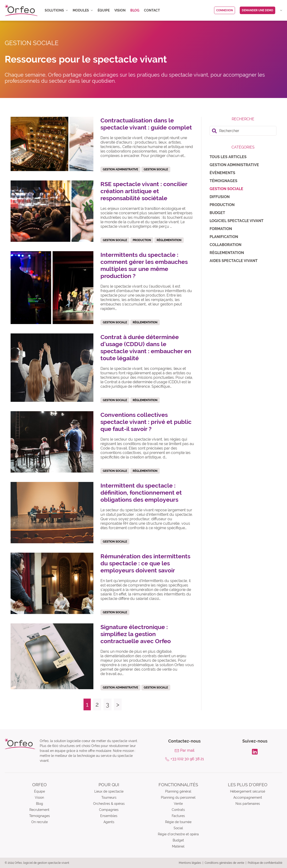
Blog (135, 10)
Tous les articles (228, 157)
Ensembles (109, 816)
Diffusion (220, 197)
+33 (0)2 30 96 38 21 (187, 759)
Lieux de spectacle (109, 791)
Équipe (104, 10)
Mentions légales (190, 863)
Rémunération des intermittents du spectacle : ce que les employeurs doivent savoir (145, 563)
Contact (152, 10)
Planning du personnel (178, 798)
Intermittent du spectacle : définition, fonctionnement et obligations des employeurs (141, 493)
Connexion (225, 10)
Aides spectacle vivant (234, 261)
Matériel (178, 846)
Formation (221, 229)
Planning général (178, 791)
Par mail (187, 750)
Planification (224, 237)
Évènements (222, 173)
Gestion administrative (234, 165)
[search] (243, 131)
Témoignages (223, 181)
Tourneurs (109, 798)
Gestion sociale (226, 189)
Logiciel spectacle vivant (237, 221)
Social (178, 828)
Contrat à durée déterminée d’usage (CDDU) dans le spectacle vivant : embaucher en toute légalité (146, 348)
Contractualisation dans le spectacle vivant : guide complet (146, 124)
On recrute (40, 822)
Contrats (178, 810)
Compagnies (109, 810)
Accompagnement (248, 798)
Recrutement (39, 810)
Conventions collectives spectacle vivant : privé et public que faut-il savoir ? (146, 422)
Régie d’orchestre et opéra (178, 834)
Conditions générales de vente (224, 863)
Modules (83, 10)
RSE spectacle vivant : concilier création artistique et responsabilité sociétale (144, 191)
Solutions (56, 10)
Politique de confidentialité (265, 863)
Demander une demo (257, 10)
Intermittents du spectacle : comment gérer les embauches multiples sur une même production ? (144, 265)
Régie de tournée (178, 822)
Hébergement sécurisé (248, 791)
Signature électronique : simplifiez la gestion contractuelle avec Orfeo (136, 634)
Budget (217, 213)
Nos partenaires (248, 804)
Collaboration (225, 245)
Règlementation (227, 253)
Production (222, 205)
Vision (120, 10)
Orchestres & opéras (109, 804)
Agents (109, 822)
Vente (178, 804)
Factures (178, 816)
